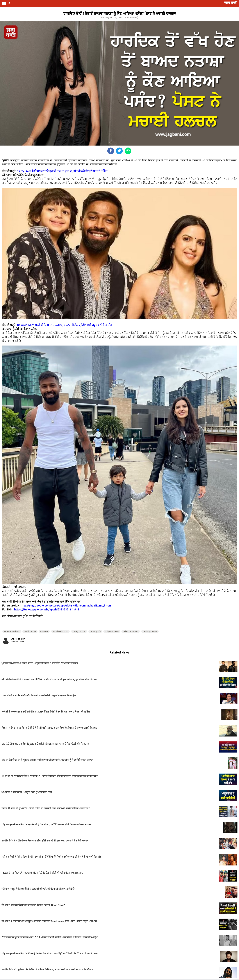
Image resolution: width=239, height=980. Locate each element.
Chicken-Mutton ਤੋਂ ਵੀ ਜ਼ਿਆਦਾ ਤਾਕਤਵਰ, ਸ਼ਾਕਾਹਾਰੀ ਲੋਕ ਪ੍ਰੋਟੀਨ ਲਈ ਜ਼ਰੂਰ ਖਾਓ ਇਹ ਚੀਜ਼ (65, 325)
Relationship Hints (131, 631)
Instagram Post (79, 631)
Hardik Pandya (30, 631)
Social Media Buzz (60, 631)
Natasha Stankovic (12, 631)
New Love (44, 631)
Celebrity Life (95, 631)
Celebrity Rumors (150, 631)
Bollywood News (112, 631)
